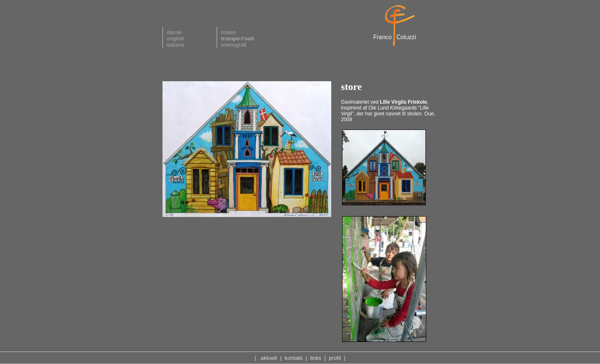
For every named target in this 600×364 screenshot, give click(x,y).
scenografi (234, 45)
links (316, 358)
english (175, 39)
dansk (174, 32)
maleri (228, 32)
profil (335, 358)
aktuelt (269, 358)
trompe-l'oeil (237, 39)
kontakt (294, 358)
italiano (175, 45)
